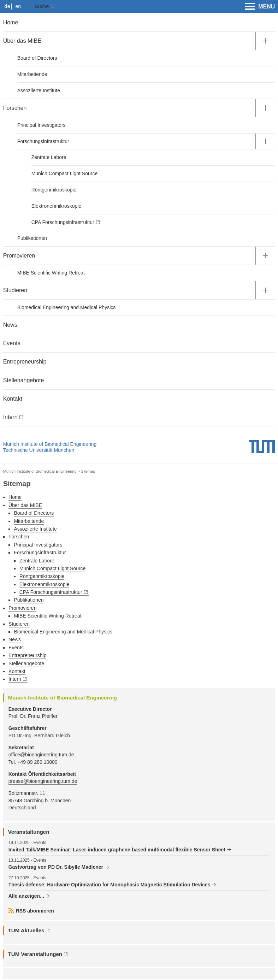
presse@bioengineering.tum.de (43, 781)
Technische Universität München (39, 450)
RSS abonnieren (35, 911)
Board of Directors (37, 58)
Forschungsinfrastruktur (43, 141)
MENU (260, 7)
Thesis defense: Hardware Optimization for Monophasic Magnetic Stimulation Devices (110, 885)
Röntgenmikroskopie (54, 190)
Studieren (15, 290)
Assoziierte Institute (39, 90)
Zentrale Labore (49, 157)
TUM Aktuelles (26, 930)
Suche (42, 6)
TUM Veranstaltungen (35, 954)
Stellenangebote (24, 380)
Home (11, 22)
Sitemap (88, 471)
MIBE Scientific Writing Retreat (51, 273)
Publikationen (32, 238)
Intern (10, 417)
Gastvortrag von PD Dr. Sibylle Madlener (56, 867)
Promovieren (19, 256)
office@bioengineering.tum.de (41, 755)
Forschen (15, 108)
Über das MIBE (22, 41)
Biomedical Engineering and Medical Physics (67, 307)
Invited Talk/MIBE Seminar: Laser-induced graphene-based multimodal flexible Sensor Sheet (117, 850)
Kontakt (13, 399)
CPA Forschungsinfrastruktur (63, 222)
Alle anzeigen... (26, 896)
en (18, 6)
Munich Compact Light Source (65, 173)
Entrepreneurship (25, 362)
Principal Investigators (42, 125)
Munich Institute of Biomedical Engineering (50, 444)
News (10, 325)
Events (12, 343)
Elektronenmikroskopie (57, 206)
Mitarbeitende (32, 74)
